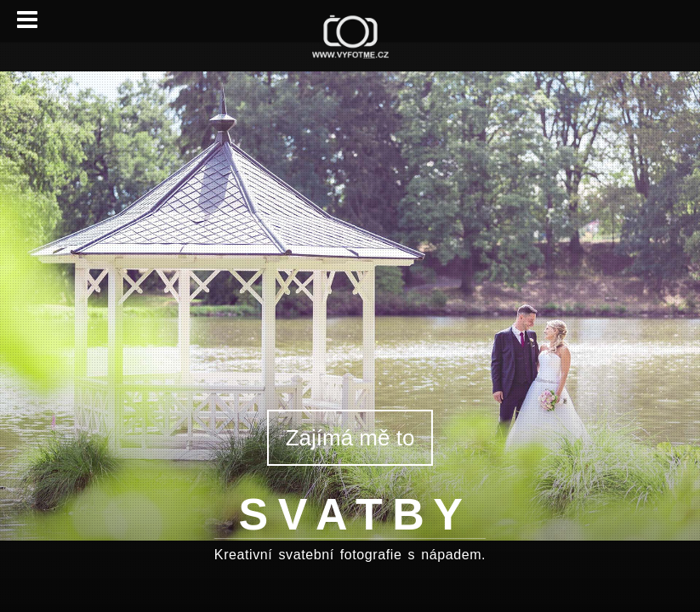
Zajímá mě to (350, 438)
